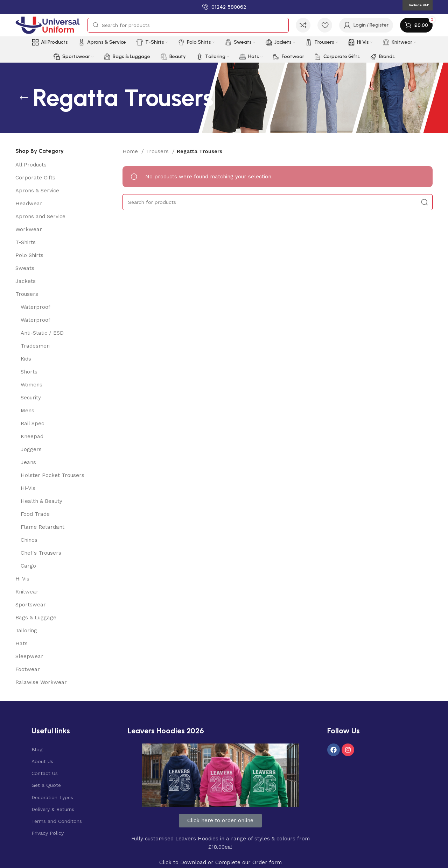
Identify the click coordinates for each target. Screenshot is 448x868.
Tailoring (26, 631)
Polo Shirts (29, 255)
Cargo (28, 566)
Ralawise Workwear (41, 682)
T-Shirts (26, 242)
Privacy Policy (48, 833)
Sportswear (31, 605)
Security (31, 398)
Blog (37, 749)
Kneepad (32, 436)
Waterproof (36, 307)
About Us (42, 761)
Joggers (31, 449)
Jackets (26, 281)
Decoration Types (52, 797)
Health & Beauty (41, 501)
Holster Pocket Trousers (52, 475)
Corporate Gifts (35, 178)
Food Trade (35, 514)
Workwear (29, 229)
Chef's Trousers (41, 553)
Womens (31, 385)
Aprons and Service (40, 216)
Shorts (29, 372)
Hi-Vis (28, 488)
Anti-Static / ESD (42, 333)
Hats (22, 643)
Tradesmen (35, 346)
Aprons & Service (37, 191)
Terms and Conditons (57, 821)
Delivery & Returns (53, 809)
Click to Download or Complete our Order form (220, 862)
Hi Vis (22, 579)
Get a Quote (46, 785)
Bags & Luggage (36, 618)
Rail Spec (32, 424)
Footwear (28, 669)
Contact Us (45, 773)
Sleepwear (29, 656)
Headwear (29, 204)
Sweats (25, 268)
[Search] (188, 25)
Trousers (27, 294)
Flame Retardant (43, 527)
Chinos (29, 540)
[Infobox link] (224, 7)
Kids (26, 359)
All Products (31, 165)
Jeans (28, 462)
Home (131, 151)
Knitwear (27, 592)
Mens (27, 411)
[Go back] (24, 98)
